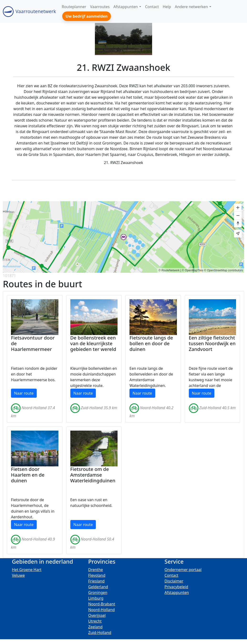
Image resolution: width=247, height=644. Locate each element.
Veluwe (18, 575)
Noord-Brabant (102, 604)
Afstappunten (177, 592)
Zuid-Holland (100, 633)
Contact (171, 575)
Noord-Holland (101, 610)
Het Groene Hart (27, 570)
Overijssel (97, 615)
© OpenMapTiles (193, 270)
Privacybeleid (176, 587)
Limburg (96, 598)
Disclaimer (174, 581)
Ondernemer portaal (183, 570)
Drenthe (96, 570)
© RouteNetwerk (169, 270)
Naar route (24, 393)
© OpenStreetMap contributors (224, 270)
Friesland (96, 581)
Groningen (98, 592)
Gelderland (98, 587)
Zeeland (95, 627)
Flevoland (97, 575)
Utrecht (95, 621)
